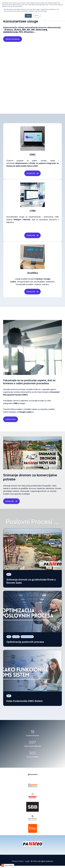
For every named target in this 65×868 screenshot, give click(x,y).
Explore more (11, 421)
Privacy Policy (18, 863)
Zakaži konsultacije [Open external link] (13, 41)
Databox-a (13, 414)
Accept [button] (28, 16)
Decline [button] (37, 16)
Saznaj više (32, 175)
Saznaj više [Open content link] (11, 503)
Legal (27, 863)
